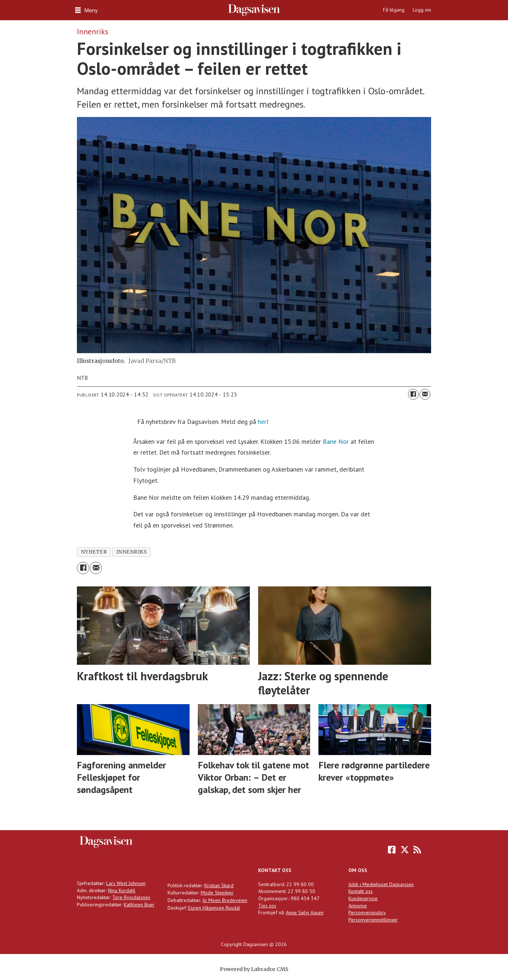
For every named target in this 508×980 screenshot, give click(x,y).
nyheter (94, 552)
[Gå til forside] (254, 10)
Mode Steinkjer (217, 893)
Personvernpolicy (367, 912)
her (262, 422)
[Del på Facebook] (413, 394)
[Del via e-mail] (425, 394)
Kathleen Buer (139, 905)
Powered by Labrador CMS (254, 969)
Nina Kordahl (122, 890)
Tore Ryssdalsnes (131, 897)
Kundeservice (363, 898)
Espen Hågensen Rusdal (214, 908)
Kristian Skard (219, 885)
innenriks (132, 552)
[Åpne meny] (86, 10)
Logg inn (422, 10)
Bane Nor (336, 441)
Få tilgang (394, 10)
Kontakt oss (361, 891)
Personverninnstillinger (373, 920)
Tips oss (267, 906)
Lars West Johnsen (126, 883)
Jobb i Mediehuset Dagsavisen (381, 884)
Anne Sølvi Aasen (305, 912)
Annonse (358, 906)
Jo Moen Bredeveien (225, 900)
